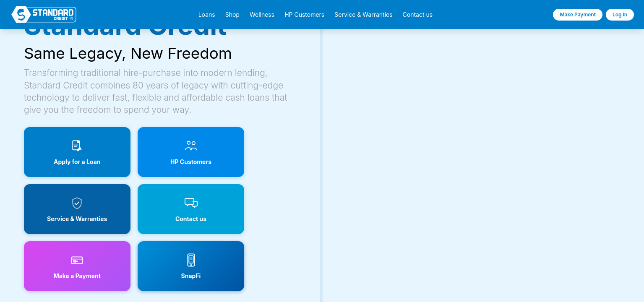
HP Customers (304, 15)
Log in (620, 14)
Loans (207, 15)
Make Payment (578, 14)
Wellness (262, 15)
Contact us (418, 15)
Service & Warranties (363, 15)
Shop (232, 15)
